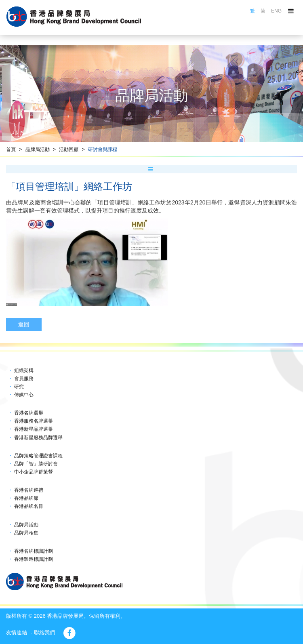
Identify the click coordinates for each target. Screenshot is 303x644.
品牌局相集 (26, 533)
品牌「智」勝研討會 (36, 464)
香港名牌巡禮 (29, 490)
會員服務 (24, 379)
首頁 (11, 149)
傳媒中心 (24, 395)
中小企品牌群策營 (34, 472)
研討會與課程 (103, 149)
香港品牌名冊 (29, 506)
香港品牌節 (26, 498)
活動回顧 (69, 149)
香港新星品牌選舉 (34, 429)
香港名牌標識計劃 (34, 551)
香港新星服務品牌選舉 (38, 438)
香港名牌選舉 (29, 413)
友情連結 (17, 632)
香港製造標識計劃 (34, 559)
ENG (276, 11)
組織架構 (24, 370)
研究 (19, 387)
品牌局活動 (38, 149)
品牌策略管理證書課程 (38, 456)
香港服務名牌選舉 (34, 421)
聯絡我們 (44, 632)
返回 (24, 324)
